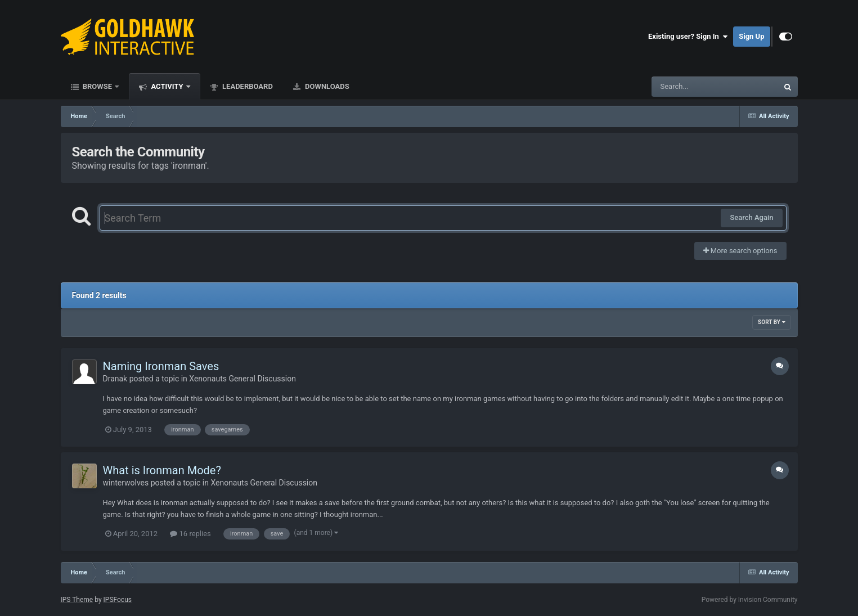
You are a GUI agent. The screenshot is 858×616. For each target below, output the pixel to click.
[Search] (686, 87)
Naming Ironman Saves (161, 366)
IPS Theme (77, 600)
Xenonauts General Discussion (242, 379)
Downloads (326, 86)
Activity (167, 86)
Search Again (751, 217)
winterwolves (126, 483)
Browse (98, 86)
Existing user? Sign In (688, 37)
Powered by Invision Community (750, 600)
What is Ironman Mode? (162, 470)
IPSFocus (118, 600)
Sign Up (751, 36)
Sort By (771, 322)
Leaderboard (247, 86)
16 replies (190, 534)
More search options (740, 251)
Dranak (115, 379)
